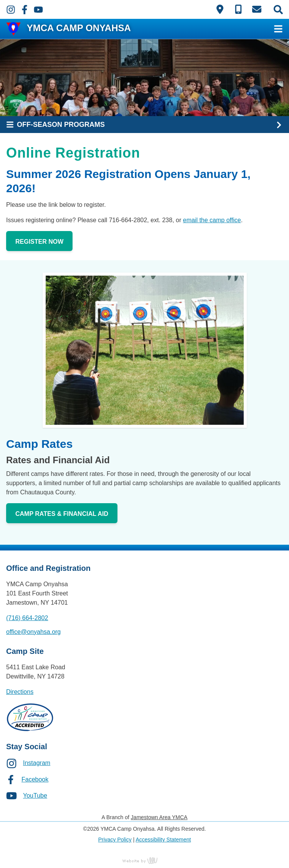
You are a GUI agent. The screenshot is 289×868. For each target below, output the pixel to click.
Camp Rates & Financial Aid (62, 514)
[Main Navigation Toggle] (278, 29)
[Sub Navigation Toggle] (144, 125)
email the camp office (212, 220)
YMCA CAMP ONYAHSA (79, 28)
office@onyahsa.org (33, 632)
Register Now (39, 242)
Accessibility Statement (163, 840)
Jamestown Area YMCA (159, 817)
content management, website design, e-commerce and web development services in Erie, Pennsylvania (145, 860)
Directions (20, 692)
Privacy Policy (115, 840)
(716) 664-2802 (27, 618)
